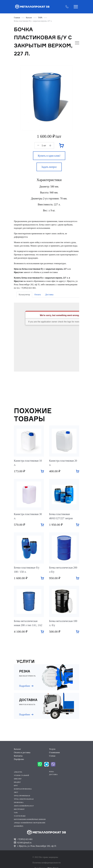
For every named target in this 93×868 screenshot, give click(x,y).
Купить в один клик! (49, 156)
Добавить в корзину (42, 471)
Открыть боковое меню (77, 43)
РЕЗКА (52, 772)
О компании (55, 752)
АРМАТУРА (18, 772)
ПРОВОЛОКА (19, 802)
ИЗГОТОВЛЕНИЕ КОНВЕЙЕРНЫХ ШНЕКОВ (30, 819)
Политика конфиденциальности (47, 863)
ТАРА (16, 813)
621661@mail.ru (24, 843)
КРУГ (16, 786)
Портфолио (19, 759)
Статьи (52, 756)
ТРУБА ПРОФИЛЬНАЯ (22, 796)
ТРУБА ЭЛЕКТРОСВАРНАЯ (24, 799)
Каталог (17, 749)
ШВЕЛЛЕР (18, 779)
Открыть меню (76, 7)
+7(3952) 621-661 (25, 839)
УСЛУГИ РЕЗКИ (20, 816)
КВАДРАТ (17, 782)
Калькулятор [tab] (24, 295)
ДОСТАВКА (53, 774)
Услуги (52, 749)
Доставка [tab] (49, 295)
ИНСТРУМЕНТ (19, 809)
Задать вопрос (49, 167)
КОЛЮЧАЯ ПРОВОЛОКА (23, 789)
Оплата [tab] (37, 295)
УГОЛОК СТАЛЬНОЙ (21, 775)
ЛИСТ (16, 792)
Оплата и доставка (22, 752)
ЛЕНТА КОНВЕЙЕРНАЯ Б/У (24, 806)
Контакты (18, 756)
